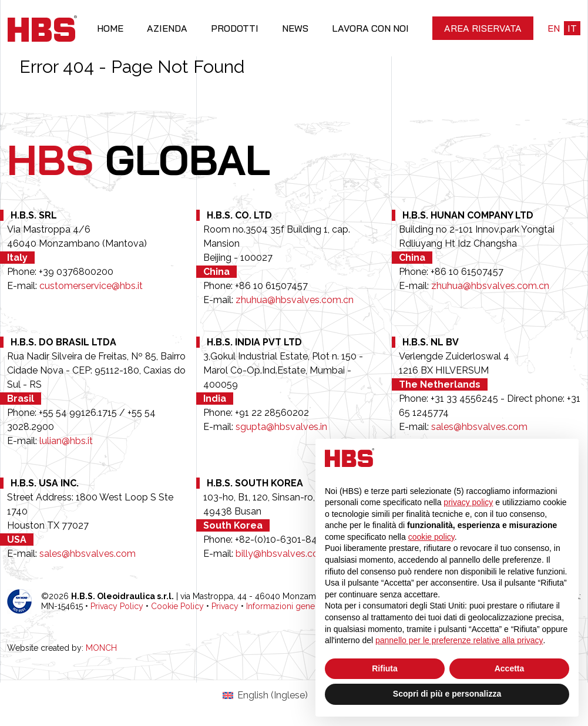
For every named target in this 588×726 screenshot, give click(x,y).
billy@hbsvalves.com (281, 554)
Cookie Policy (177, 606)
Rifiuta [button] (385, 668)
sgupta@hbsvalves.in (281, 427)
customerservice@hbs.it (91, 286)
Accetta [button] (510, 668)
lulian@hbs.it (66, 441)
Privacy (225, 606)
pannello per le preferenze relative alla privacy (459, 640)
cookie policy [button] (431, 537)
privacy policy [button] (468, 502)
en (554, 28)
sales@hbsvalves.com (479, 427)
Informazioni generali (286, 606)
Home (110, 28)
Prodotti (235, 28)
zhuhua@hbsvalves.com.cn (295, 300)
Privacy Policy (117, 606)
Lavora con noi (370, 28)
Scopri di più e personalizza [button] (447, 694)
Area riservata (483, 28)
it (572, 28)
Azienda (167, 28)
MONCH (101, 648)
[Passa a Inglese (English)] (265, 695)
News (295, 28)
